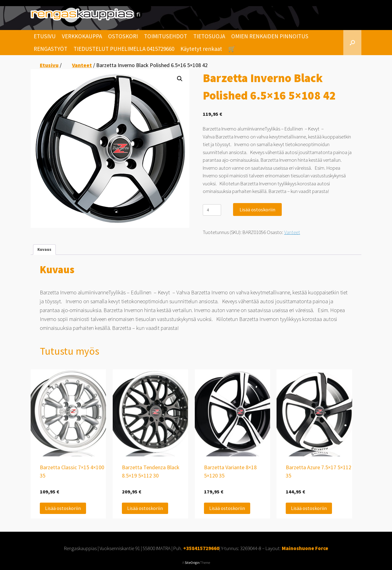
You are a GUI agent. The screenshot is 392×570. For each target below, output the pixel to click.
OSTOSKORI (123, 36)
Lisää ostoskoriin (257, 210)
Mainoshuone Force (305, 548)
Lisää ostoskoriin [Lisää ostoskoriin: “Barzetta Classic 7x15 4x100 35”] (63, 508)
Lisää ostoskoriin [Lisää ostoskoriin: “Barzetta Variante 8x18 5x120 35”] (227, 508)
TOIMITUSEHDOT (166, 36)
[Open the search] (352, 43)
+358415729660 (201, 548)
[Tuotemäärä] (212, 210)
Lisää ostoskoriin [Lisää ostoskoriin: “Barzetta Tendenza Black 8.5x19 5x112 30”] (145, 508)
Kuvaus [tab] (44, 249)
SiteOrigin (192, 563)
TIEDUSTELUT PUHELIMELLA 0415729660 (124, 49)
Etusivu (49, 65)
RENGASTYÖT (51, 49)
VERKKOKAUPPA (82, 36)
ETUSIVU (45, 36)
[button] (180, 79)
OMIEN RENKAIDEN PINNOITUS (270, 36)
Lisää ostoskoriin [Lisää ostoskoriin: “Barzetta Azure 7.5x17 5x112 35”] (309, 508)
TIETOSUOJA (209, 36)
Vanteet (82, 65)
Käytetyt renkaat (201, 49)
